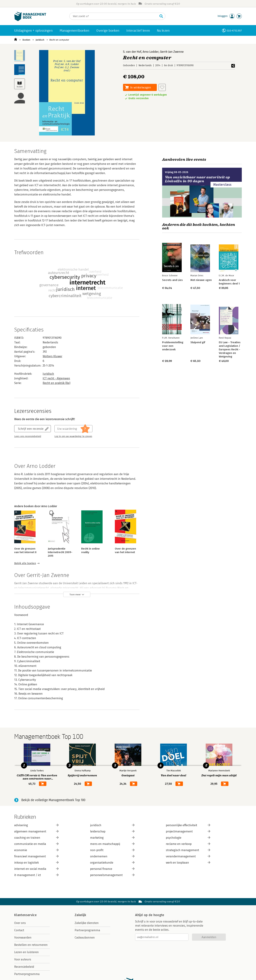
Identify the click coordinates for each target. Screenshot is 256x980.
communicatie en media (36, 844)
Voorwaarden (23, 938)
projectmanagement (188, 831)
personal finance (112, 869)
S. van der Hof (132, 52)
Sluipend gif (198, 342)
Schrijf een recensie (31, 429)
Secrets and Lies (172, 280)
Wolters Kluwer (52, 356)
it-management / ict (36, 875)
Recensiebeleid (24, 967)
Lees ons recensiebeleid (28, 436)
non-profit (112, 850)
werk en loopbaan (188, 863)
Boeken (26, 40)
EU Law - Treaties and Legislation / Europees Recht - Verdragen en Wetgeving (230, 349)
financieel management (36, 856)
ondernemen (112, 856)
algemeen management (36, 831)
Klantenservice (25, 915)
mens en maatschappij (112, 844)
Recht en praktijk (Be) (57, 383)
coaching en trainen (36, 838)
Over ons (20, 923)
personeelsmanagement (112, 875)
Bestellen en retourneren (31, 945)
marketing (112, 838)
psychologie (188, 838)
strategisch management (188, 850)
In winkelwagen (141, 87)
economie (36, 850)
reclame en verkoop (188, 844)
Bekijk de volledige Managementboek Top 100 (53, 800)
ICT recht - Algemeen (56, 378)
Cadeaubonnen (85, 938)
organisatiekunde (112, 863)
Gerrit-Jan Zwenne (172, 52)
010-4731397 (234, 31)
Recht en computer (59, 40)
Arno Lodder (151, 52)
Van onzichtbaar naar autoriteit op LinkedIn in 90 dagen (198, 179)
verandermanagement (188, 856)
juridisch (112, 825)
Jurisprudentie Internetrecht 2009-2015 (60, 552)
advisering (36, 825)
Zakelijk (80, 915)
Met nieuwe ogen (201, 280)
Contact (19, 930)
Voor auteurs (23, 959)
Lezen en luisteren (26, 952)
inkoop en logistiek (36, 863)
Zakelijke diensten (87, 923)
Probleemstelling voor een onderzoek (173, 346)
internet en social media (36, 869)
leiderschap (112, 831)
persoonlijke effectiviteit (188, 825)
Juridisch (40, 40)
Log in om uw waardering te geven (73, 436)
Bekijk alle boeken (25, 563)
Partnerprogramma (27, 974)
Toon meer (75, 594)
